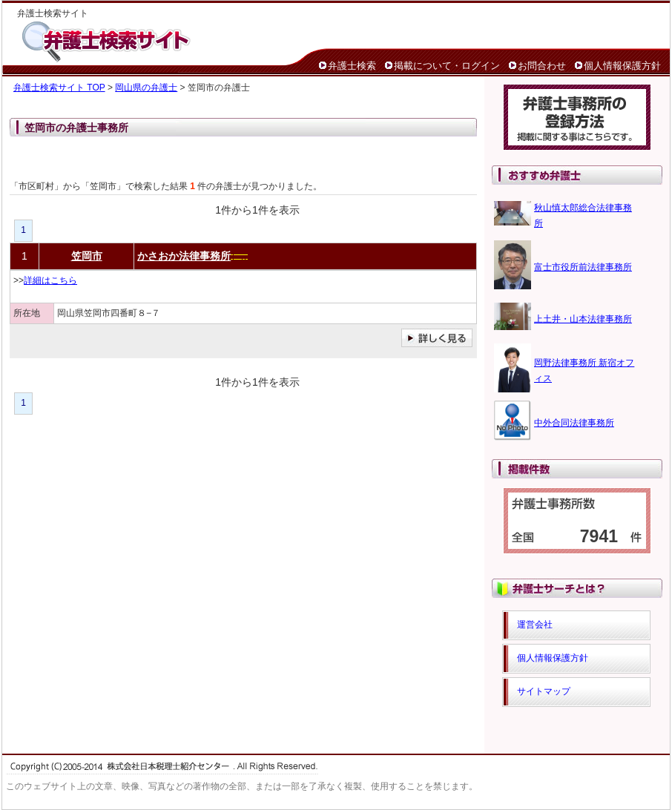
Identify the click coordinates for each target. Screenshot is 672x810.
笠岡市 (87, 256)
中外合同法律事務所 (574, 423)
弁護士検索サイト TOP (59, 88)
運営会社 (535, 625)
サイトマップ (544, 691)
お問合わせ (542, 66)
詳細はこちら (50, 280)
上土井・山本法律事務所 (583, 319)
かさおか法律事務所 (184, 256)
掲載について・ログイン (447, 66)
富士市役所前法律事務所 (583, 267)
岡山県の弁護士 (146, 88)
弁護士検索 (352, 66)
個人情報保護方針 (622, 66)
